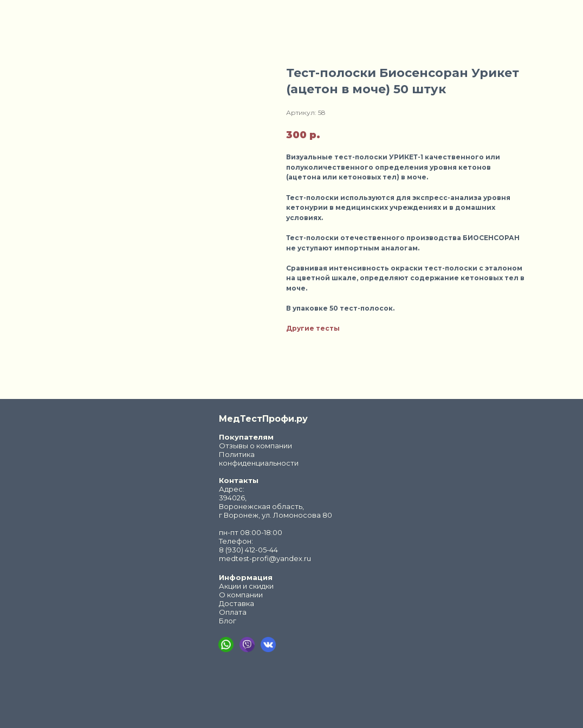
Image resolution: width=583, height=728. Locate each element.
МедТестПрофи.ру (263, 419)
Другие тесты (313, 328)
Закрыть (33, 15)
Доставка (237, 603)
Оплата (233, 612)
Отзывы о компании (255, 446)
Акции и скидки (246, 586)
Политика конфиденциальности (259, 459)
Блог (228, 621)
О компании (241, 595)
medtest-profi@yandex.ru (265, 558)
